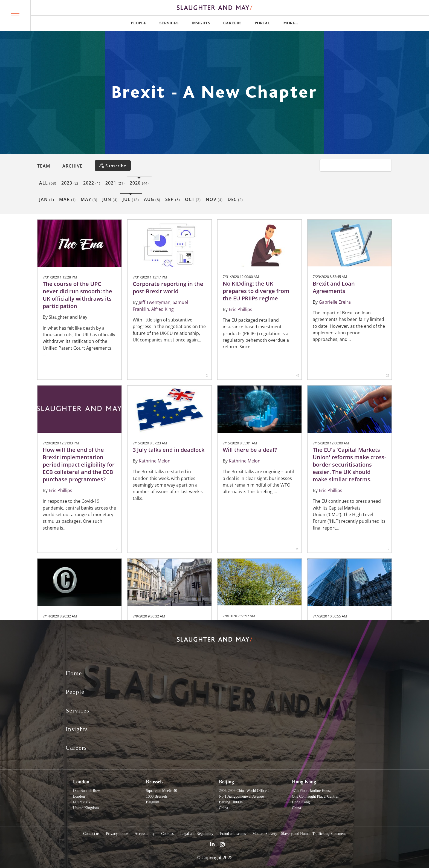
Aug (152, 199)
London (81, 782)
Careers (232, 23)
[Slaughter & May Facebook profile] (222, 845)
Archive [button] (73, 166)
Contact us (91, 834)
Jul (131, 199)
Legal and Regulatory (197, 834)
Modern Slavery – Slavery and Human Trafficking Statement (299, 834)
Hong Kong (304, 782)
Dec (235, 199)
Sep (173, 199)
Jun (110, 199)
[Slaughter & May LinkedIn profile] (212, 845)
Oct (193, 199)
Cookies (167, 834)
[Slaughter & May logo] (215, 8)
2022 (92, 183)
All (48, 183)
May (89, 199)
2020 (139, 183)
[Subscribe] (113, 166)
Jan (47, 199)
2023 (70, 183)
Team (44, 166)
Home (74, 673)
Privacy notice (117, 834)
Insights (201, 23)
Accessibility (145, 834)
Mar (68, 199)
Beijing (226, 782)
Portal (263, 23)
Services (169, 23)
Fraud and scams (233, 834)
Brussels (155, 782)
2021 (115, 183)
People (138, 23)
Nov (214, 199)
